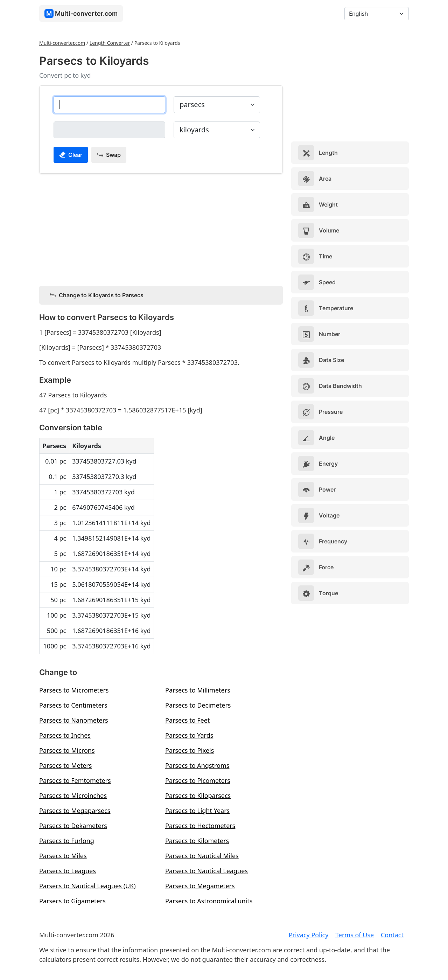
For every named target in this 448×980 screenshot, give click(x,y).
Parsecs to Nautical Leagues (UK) (87, 886)
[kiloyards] (109, 130)
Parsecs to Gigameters (72, 901)
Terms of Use (355, 935)
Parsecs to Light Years (197, 811)
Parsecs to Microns (67, 750)
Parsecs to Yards (189, 735)
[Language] (377, 14)
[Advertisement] (161, 228)
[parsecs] (109, 105)
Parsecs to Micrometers (74, 690)
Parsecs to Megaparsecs (75, 811)
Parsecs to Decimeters (198, 705)
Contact (392, 935)
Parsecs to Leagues (68, 871)
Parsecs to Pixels (190, 750)
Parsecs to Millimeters (198, 690)
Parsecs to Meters (65, 765)
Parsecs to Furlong (67, 841)
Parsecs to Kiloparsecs (198, 795)
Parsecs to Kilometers (197, 841)
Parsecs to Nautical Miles (202, 856)
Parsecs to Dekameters (73, 826)
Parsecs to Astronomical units (209, 901)
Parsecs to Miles (63, 856)
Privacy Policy (309, 935)
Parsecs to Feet (187, 720)
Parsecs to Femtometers (75, 780)
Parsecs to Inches (65, 735)
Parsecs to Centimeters (73, 705)
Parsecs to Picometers (198, 780)
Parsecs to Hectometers (200, 826)
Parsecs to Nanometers (74, 720)
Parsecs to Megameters (200, 886)
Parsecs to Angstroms (197, 765)
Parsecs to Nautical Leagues (206, 871)
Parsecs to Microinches (73, 795)
